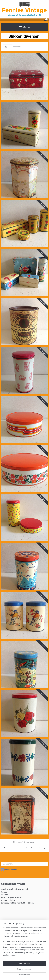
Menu (25, 27)
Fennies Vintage (9, 870)
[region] (24, 942)
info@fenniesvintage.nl (17, 889)
